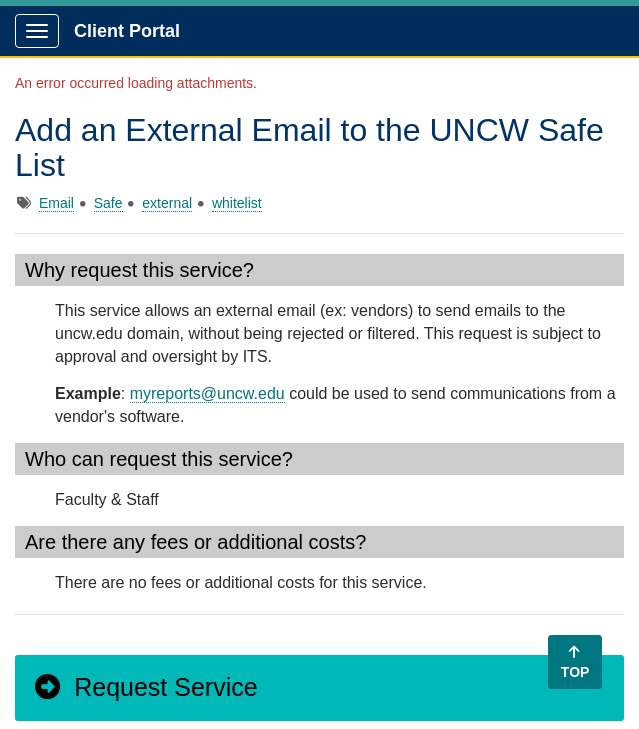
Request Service (145, 687)
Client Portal (127, 31)
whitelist (237, 203)
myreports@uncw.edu (207, 393)
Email (56, 203)
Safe (108, 203)
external (167, 203)
